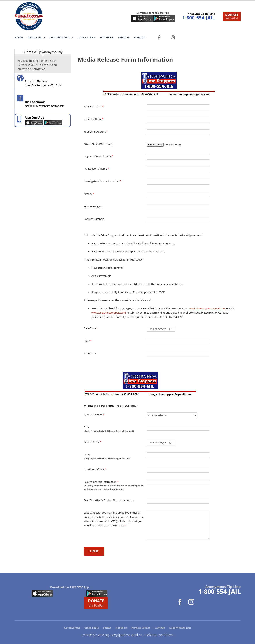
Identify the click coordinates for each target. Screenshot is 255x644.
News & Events (141, 628)
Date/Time (91, 328)
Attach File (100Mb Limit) (98, 144)
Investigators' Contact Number (102, 181)
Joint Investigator (94, 206)
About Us (121, 628)
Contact (160, 628)
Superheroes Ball (180, 628)
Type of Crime (93, 442)
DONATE (232, 16)
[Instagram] (191, 602)
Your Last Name (94, 119)
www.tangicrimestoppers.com (109, 313)
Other (114, 429)
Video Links (92, 628)
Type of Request (94, 415)
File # (88, 341)
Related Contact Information (114, 486)
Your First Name (94, 106)
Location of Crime (95, 469)
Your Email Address (96, 132)
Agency (89, 194)
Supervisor (90, 353)
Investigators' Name (96, 169)
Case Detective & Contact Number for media (109, 500)
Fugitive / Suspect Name (98, 156)
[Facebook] (180, 602)
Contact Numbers (94, 219)
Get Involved (72, 628)
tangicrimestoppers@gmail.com (207, 308)
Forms (107, 628)
